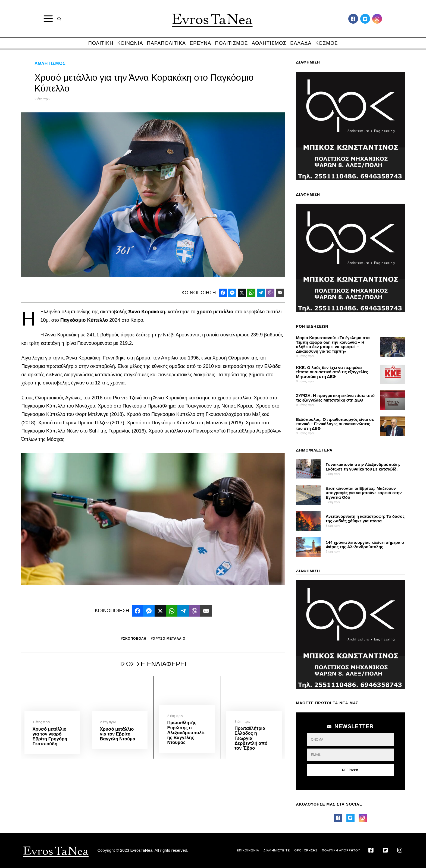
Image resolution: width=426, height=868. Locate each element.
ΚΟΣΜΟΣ (327, 43)
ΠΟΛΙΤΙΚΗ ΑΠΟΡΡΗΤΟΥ (341, 850)
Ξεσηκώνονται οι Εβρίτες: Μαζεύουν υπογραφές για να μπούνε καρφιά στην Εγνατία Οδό (364, 493)
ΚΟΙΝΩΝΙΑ (130, 43)
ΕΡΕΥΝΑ (200, 43)
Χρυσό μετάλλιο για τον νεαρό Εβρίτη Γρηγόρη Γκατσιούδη (50, 736)
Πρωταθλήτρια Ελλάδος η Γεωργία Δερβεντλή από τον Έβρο (251, 738)
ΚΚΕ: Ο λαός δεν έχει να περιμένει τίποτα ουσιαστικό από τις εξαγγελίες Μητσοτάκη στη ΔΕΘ (332, 372)
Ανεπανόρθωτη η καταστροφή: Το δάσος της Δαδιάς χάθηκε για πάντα (365, 519)
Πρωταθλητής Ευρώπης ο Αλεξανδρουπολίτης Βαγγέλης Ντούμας (186, 732)
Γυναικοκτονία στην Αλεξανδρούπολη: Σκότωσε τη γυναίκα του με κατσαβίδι (363, 467)
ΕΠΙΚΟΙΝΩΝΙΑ (248, 850)
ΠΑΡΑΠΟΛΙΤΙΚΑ (166, 43)
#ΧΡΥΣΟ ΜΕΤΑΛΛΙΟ (168, 639)
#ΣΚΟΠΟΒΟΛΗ (134, 639)
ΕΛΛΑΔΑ (301, 43)
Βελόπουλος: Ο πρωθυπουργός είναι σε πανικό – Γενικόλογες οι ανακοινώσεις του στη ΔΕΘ (335, 424)
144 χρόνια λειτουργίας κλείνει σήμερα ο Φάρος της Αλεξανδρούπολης (365, 545)
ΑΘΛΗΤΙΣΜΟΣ (269, 43)
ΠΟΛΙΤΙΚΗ (101, 43)
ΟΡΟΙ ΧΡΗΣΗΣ (306, 850)
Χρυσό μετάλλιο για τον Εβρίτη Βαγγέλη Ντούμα (118, 734)
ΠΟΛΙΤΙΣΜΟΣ (231, 43)
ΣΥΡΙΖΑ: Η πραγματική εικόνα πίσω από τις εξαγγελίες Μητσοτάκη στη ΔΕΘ (335, 398)
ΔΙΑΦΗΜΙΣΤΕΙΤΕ (277, 850)
